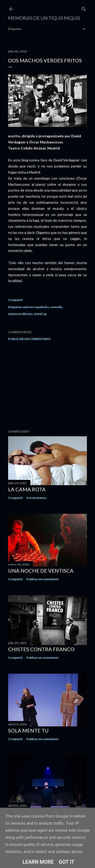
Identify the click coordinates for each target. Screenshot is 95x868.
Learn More (38, 862)
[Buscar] (84, 8)
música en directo (20, 314)
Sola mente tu (28, 730)
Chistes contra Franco (41, 649)
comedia (56, 307)
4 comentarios (36, 498)
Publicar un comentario (29, 339)
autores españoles (36, 307)
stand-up (40, 314)
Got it (67, 862)
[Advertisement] (48, 385)
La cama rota (27, 489)
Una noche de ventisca (41, 571)
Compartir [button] (15, 300)
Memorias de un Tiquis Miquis (44, 18)
